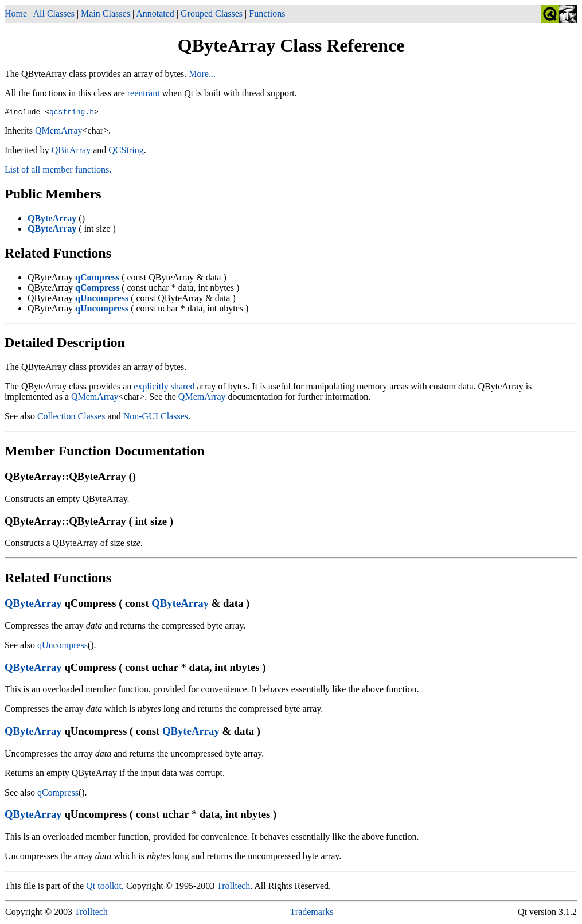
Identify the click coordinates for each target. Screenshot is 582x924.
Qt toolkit (104, 888)
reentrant (144, 93)
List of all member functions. (58, 171)
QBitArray (71, 152)
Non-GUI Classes (156, 418)
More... (202, 74)
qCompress (58, 794)
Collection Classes (71, 418)
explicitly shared (164, 388)
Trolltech (233, 888)
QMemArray (59, 132)
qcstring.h (72, 113)
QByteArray (33, 605)
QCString (126, 152)
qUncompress (63, 647)
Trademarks (312, 913)
